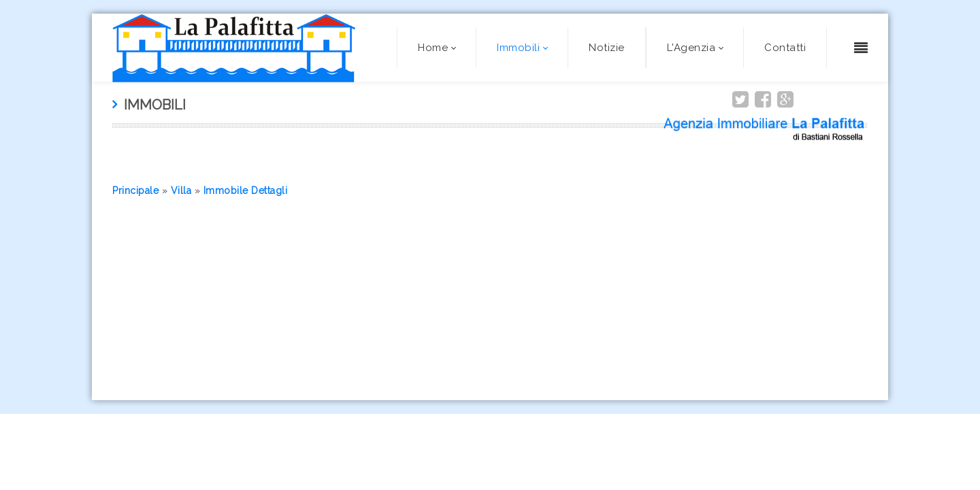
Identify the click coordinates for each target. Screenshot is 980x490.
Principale (135, 191)
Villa (181, 191)
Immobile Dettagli (246, 191)
